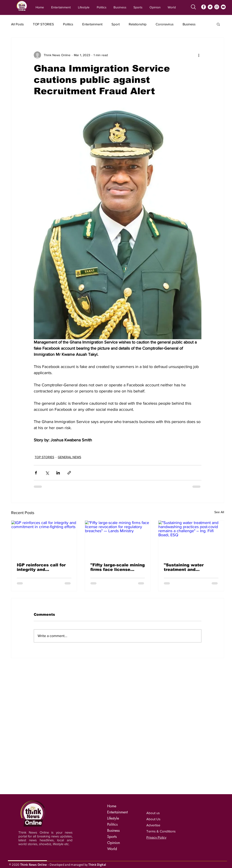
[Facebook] (204, 7)
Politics (68, 24)
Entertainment (92, 24)
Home (112, 806)
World (112, 849)
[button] (218, 24)
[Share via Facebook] (36, 473)
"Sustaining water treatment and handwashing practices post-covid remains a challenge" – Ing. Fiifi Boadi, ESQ (190, 567)
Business (189, 24)
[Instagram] (217, 7)
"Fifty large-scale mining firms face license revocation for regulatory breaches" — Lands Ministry (118, 567)
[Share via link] (69, 473)
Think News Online (34, 864)
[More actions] (199, 55)
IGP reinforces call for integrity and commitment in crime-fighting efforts (41, 567)
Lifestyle (113, 818)
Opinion (114, 843)
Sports (112, 837)
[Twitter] (210, 7)
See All (219, 512)
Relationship (138, 24)
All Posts (17, 24)
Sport (116, 24)
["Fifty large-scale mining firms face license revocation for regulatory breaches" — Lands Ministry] (118, 539)
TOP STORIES (43, 24)
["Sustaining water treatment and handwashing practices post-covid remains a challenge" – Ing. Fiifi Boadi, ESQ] (191, 539)
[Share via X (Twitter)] (47, 473)
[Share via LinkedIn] (58, 473)
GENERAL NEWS (69, 457)
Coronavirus (165, 24)
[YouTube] (223, 7)
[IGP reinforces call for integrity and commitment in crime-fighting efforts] (44, 539)
